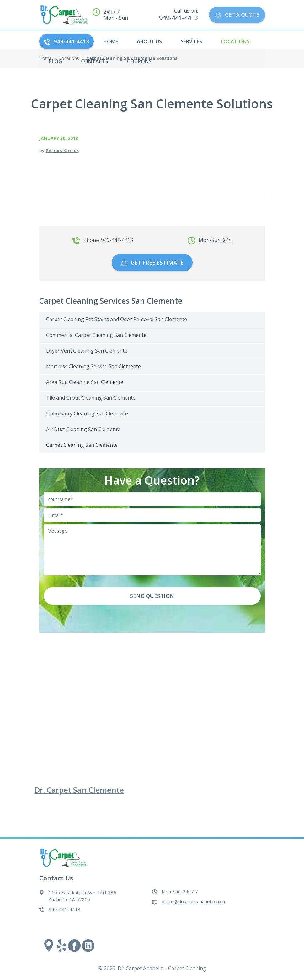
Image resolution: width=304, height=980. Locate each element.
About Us (149, 41)
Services (191, 41)
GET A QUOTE (236, 15)
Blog (55, 61)
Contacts (95, 61)
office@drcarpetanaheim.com (193, 901)
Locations (235, 41)
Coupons (139, 61)
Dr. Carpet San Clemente (79, 790)
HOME (111, 41)
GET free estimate (152, 263)
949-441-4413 (67, 41)
